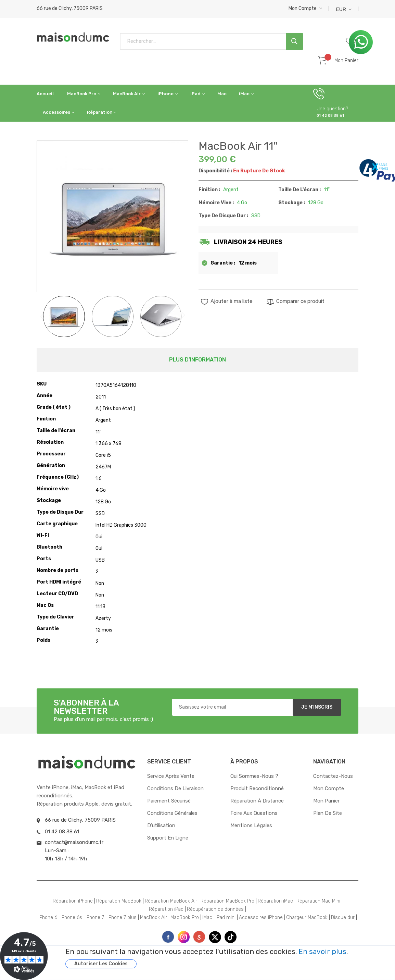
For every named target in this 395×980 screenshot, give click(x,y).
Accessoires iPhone (261, 917)
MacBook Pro (185, 917)
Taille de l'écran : (300, 190)
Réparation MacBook (119, 901)
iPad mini (226, 917)
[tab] (197, 360)
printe (199, 937)
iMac (207, 917)
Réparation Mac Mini (318, 901)
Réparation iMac (275, 901)
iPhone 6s (71, 917)
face (168, 937)
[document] (221, 958)
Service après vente (171, 776)
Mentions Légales (251, 825)
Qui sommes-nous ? (254, 776)
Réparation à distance (257, 801)
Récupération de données (215, 909)
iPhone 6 (48, 917)
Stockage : (292, 203)
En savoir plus (322, 952)
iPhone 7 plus (122, 917)
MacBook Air (154, 917)
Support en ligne (168, 838)
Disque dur (343, 917)
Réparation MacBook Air (171, 901)
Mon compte (303, 8)
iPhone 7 (95, 917)
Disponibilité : (215, 171)
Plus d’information (197, 360)
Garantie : (223, 263)
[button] (305, 8)
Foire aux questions (254, 813)
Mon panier (326, 801)
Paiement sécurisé (169, 801)
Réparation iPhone (73, 901)
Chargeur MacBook (307, 917)
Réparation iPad (166, 909)
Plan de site (328, 813)
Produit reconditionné (257, 788)
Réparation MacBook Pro (227, 901)
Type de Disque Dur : (223, 216)
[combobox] (212, 41)
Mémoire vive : (216, 203)
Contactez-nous (333, 776)
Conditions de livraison (175, 788)
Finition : (209, 190)
